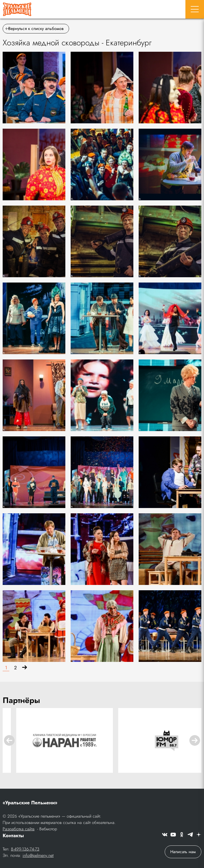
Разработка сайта (19, 829)
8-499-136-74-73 (25, 849)
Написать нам (183, 852)
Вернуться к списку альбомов (35, 29)
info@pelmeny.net (38, 855)
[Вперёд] (25, 668)
